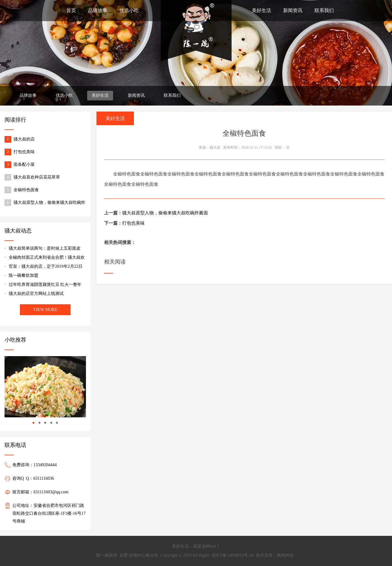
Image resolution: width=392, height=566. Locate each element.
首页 (71, 10)
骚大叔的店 (24, 139)
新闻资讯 (293, 10)
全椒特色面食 (26, 190)
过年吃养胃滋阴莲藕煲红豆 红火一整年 (45, 285)
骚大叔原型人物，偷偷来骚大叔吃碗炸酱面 (49, 203)
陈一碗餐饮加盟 (24, 275)
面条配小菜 (24, 164)
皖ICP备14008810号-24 (233, 555)
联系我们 (324, 10)
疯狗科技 (285, 555)
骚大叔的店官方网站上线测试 (36, 294)
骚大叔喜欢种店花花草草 (37, 177)
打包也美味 (24, 152)
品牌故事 (98, 10)
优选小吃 (129, 10)
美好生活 (261, 10)
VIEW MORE (45, 310)
